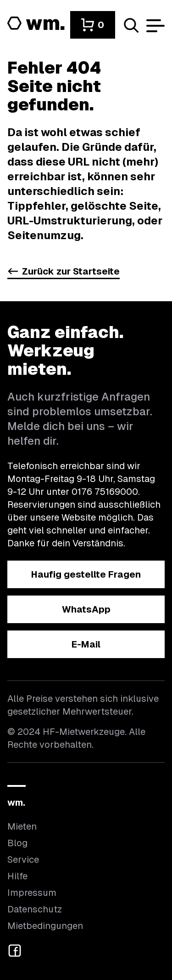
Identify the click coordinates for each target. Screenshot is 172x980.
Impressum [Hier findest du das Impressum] (32, 893)
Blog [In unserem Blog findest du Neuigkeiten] (17, 843)
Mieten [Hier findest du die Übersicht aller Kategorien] (22, 826)
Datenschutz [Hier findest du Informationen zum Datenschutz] (35, 909)
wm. (16, 802)
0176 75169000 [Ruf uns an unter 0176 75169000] (105, 492)
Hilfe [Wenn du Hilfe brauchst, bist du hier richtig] (17, 876)
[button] (93, 25)
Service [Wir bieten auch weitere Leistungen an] (23, 860)
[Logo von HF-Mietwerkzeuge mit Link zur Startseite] (36, 24)
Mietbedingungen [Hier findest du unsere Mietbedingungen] (45, 926)
